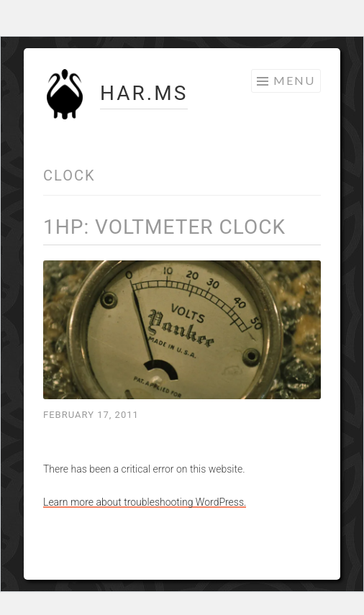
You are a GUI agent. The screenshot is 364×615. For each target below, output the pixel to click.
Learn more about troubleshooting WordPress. (145, 502)
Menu (294, 80)
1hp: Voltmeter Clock (164, 227)
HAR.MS (144, 93)
